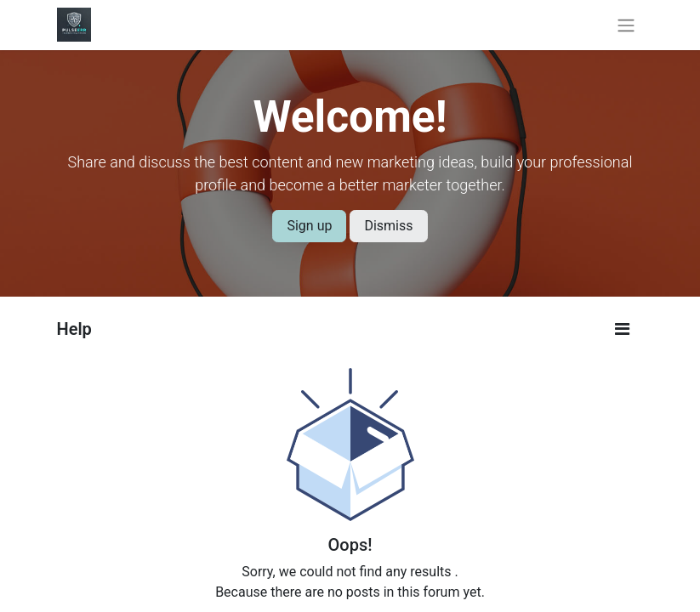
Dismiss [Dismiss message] (388, 226)
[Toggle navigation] (626, 25)
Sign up (309, 226)
